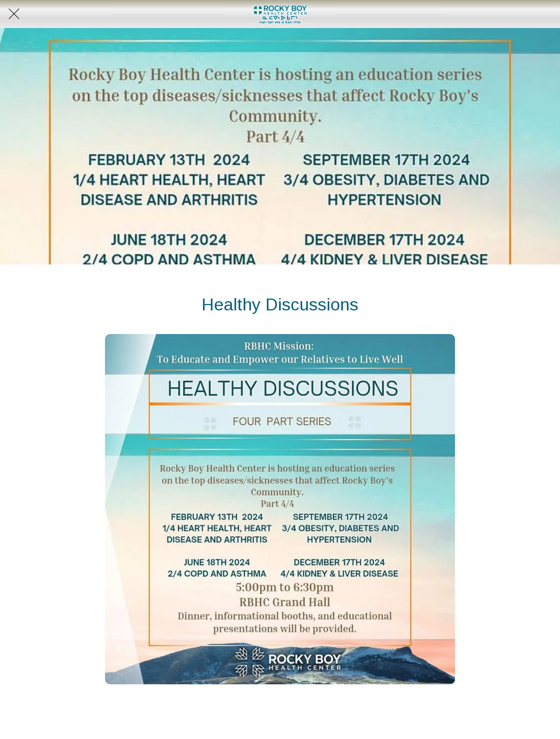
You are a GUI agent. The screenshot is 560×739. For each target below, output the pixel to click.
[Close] (14, 14)
